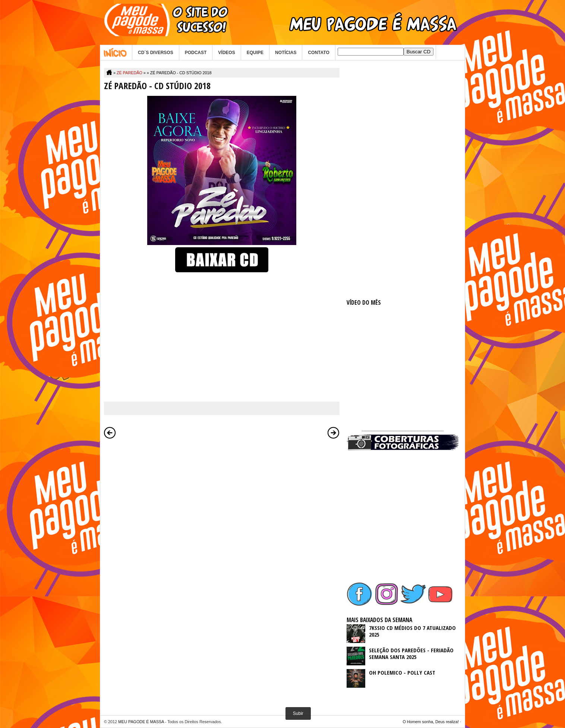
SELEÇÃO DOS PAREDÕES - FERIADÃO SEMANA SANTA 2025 (411, 653)
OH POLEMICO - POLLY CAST (402, 672)
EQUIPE (255, 53)
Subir (298, 713)
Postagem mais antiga (334, 433)
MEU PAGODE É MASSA (141, 722)
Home (116, 53)
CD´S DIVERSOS (156, 53)
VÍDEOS (226, 53)
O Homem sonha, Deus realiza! (431, 722)
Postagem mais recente (110, 433)
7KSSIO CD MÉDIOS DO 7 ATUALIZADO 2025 (412, 631)
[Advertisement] (403, 180)
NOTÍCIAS (286, 53)
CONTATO (318, 53)
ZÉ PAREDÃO (130, 73)
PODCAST (196, 53)
